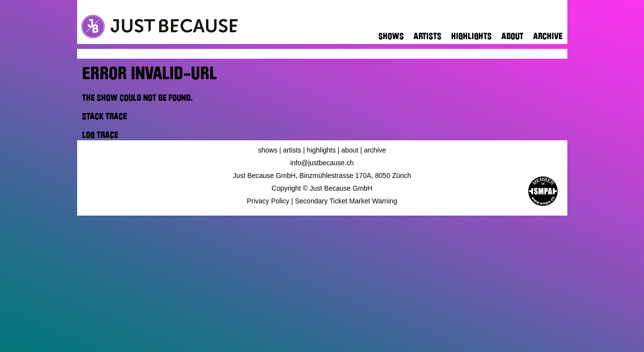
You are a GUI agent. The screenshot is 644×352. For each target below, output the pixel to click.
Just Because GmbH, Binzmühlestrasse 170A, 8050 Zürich (322, 176)
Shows (391, 36)
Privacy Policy (268, 201)
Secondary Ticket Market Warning (346, 201)
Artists (427, 36)
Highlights (471, 36)
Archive (548, 36)
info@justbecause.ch (322, 163)
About (512, 36)
